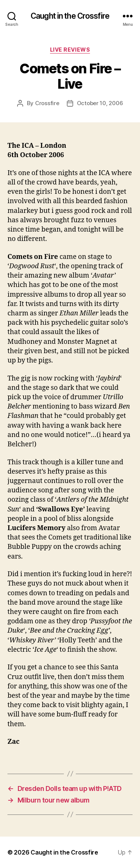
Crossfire (47, 103)
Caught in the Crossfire (70, 16)
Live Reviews (70, 50)
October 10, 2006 (100, 103)
